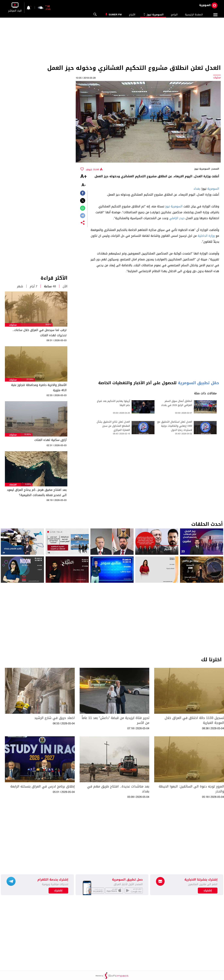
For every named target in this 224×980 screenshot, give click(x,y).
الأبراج (132, 15)
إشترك (58, 891)
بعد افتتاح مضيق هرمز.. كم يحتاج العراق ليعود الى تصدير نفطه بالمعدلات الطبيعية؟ (37, 492)
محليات (13, 325)
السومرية (213, 189)
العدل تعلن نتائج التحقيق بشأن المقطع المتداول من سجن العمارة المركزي (113, 426)
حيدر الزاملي (177, 218)
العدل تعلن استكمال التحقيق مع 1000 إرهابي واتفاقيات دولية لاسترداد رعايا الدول (175, 426)
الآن (65, 286)
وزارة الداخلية (206, 236)
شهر (20, 286)
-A (84, 185)
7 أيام (34, 286)
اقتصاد (13, 485)
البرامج (174, 15)
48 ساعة (50, 286)
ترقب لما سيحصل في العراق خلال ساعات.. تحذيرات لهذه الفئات (40, 333)
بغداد (197, 189)
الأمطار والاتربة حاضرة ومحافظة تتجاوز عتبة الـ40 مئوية (39, 388)
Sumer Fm (115, 14)
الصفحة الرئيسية (194, 15)
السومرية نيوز (153, 15)
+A (84, 177)
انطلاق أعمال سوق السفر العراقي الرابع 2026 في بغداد (177, 403)
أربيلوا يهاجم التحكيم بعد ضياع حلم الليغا (113, 403)
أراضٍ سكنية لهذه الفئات (50, 440)
